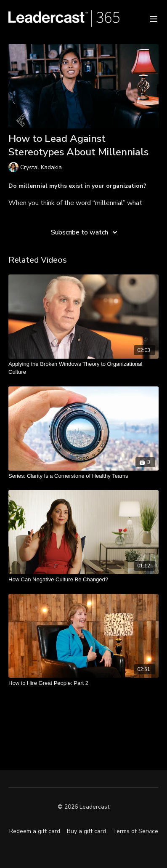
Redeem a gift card (35, 831)
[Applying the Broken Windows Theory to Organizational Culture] (83, 368)
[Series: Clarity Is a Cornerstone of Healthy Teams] (83, 476)
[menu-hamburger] (154, 18)
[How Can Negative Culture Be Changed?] (83, 580)
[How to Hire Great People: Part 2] (83, 683)
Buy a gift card (86, 831)
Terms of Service (135, 831)
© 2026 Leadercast (83, 807)
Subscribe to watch (85, 232)
